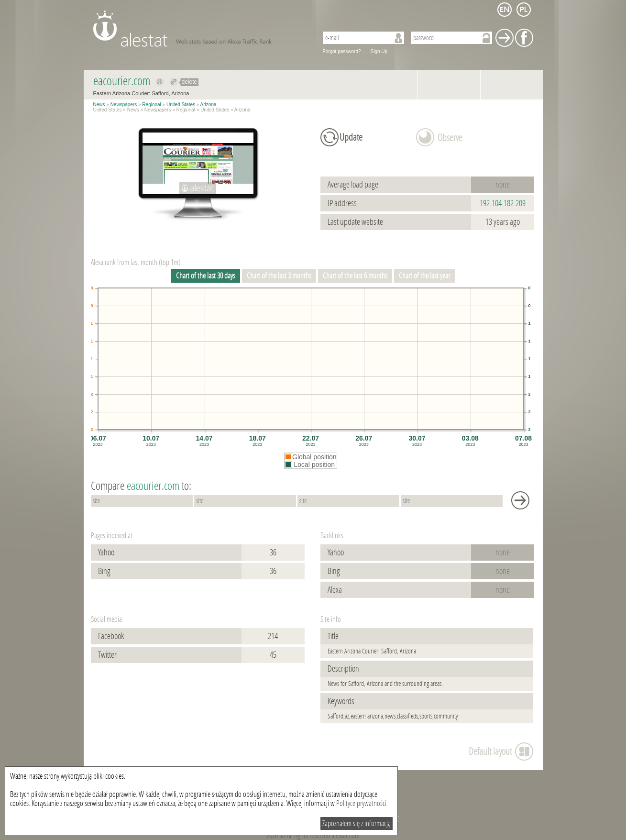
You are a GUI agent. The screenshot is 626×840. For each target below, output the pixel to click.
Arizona (209, 105)
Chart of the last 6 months (355, 276)
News (99, 105)
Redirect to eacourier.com (174, 82)
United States (181, 105)
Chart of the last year (424, 276)
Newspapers (124, 105)
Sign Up (379, 51)
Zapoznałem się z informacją (357, 823)
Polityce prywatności (361, 803)
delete (190, 82)
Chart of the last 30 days (206, 276)
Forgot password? (342, 51)
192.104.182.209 (503, 203)
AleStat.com (200, 29)
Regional (151, 105)
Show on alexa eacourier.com (160, 82)
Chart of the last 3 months (279, 276)
